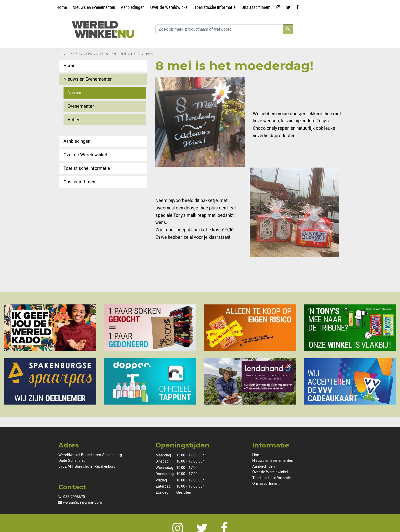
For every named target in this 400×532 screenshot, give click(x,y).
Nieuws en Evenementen (94, 7)
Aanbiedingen (133, 7)
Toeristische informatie (215, 7)
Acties (74, 120)
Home (62, 7)
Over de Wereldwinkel (169, 7)
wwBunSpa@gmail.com (80, 503)
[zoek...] (219, 29)
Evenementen (81, 106)
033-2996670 (72, 497)
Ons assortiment (256, 7)
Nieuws (145, 54)
